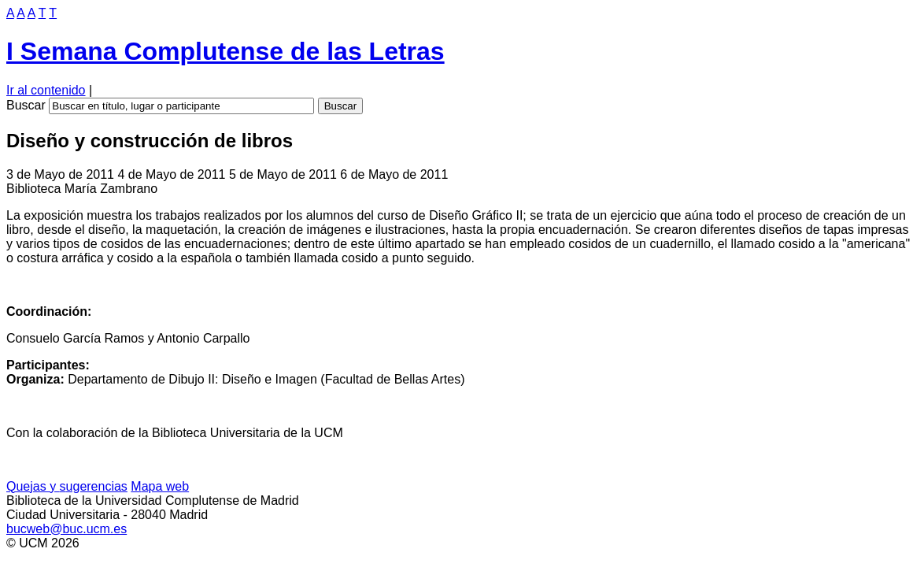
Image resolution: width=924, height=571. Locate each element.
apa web (160, 486)
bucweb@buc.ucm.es (67, 529)
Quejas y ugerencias (67, 486)
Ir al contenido (46, 90)
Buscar (26, 105)
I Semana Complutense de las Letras (225, 51)
